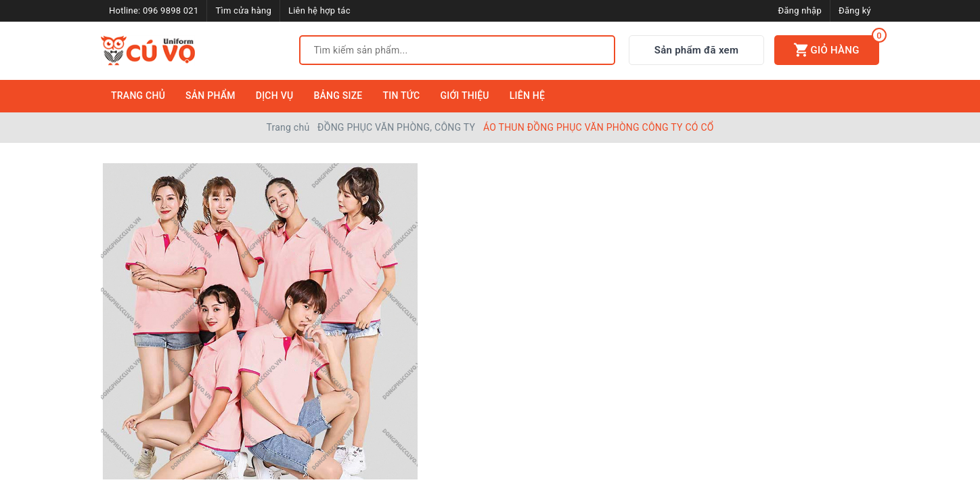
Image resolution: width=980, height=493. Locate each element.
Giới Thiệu (464, 95)
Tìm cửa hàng (243, 10)
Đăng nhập (800, 10)
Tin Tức (402, 95)
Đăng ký (855, 10)
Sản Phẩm (210, 95)
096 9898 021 (171, 10)
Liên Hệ (527, 95)
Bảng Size (338, 95)
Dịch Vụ (275, 95)
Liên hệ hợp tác (319, 10)
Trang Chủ (138, 95)
